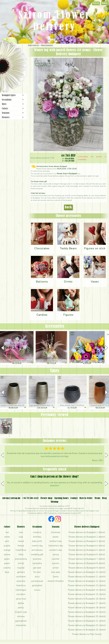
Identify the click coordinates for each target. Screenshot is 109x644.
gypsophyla (21, 621)
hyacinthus (21, 550)
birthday (37, 537)
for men (37, 572)
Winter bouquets (47, 45)
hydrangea (21, 590)
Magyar (105, 3)
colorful (7, 568)
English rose (21, 612)
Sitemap (54, 502)
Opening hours (61, 498)
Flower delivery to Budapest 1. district (87, 532)
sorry (37, 577)
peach (7, 563)
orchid (21, 563)
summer (56, 559)
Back (68, 207)
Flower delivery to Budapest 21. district (87, 621)
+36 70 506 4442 (30, 498)
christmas (56, 532)
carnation (21, 594)
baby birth (37, 541)
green (7, 559)
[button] (106, 348)
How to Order (86, 498)
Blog (104, 498)
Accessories (55, 326)
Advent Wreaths (56, 581)
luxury (37, 590)
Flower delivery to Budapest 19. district (87, 612)
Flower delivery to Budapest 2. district (87, 537)
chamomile (21, 625)
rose (21, 532)
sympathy (37, 563)
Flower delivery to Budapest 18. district (87, 608)
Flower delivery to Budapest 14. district (87, 590)
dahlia (21, 603)
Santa (56, 577)
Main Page (7, 48)
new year (56, 572)
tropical (21, 568)
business (37, 559)
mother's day (56, 541)
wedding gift (37, 554)
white (7, 537)
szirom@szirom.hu (11, 498)
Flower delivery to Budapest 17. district (87, 603)
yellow (7, 554)
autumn (56, 563)
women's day (56, 550)
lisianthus (21, 585)
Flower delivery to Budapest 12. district (87, 581)
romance (37, 532)
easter (56, 537)
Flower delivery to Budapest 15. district (87, 594)
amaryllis (21, 581)
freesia (21, 546)
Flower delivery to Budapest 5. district (87, 550)
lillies (21, 554)
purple (7, 546)
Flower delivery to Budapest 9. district (87, 568)
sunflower (21, 577)
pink (7, 541)
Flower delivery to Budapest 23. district (87, 630)
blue (7, 572)
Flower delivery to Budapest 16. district (87, 599)
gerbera (21, 572)
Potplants (19, 61)
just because (37, 581)
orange (7, 550)
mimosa (21, 616)
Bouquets (16, 55)
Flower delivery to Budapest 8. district (87, 563)
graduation (37, 585)
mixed (21, 541)
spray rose (21, 599)
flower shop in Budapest (67, 174)
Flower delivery (33, 45)
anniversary (37, 550)
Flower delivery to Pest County (87, 634)
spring (56, 554)
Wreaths (16, 73)
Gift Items (11, 50)
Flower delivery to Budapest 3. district (87, 541)
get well (37, 568)
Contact (74, 498)
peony (21, 608)
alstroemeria (21, 559)
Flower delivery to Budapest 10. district (87, 572)
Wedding (19, 67)
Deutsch (96, 3)
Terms (97, 498)
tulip (21, 537)
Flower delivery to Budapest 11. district (87, 577)
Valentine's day (56, 546)
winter (56, 568)
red (7, 532)
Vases (54, 371)
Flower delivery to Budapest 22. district (87, 625)
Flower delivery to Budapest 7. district (87, 559)
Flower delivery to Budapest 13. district (87, 585)
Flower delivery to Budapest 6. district (87, 554)
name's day (37, 546)
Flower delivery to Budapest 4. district (87, 546)
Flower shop (14, 80)
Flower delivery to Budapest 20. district (87, 616)
